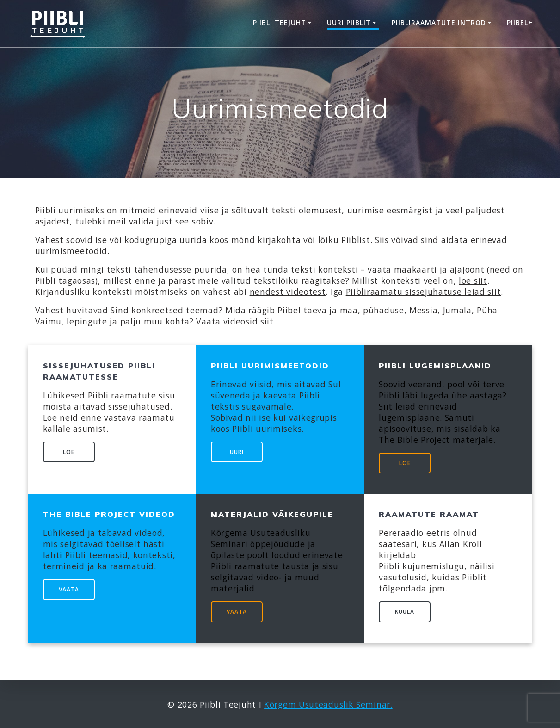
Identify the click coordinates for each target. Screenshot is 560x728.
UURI (237, 452)
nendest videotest (288, 292)
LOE (69, 452)
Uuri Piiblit (349, 22)
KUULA (405, 612)
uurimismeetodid (71, 251)
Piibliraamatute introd (439, 22)
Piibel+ (520, 22)
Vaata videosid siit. (236, 321)
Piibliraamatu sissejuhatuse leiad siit (424, 292)
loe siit (473, 280)
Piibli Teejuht (280, 22)
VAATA (69, 589)
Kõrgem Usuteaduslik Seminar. (328, 704)
